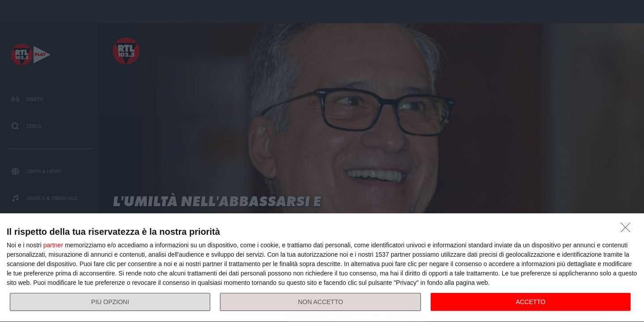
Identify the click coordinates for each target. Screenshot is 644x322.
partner (53, 245)
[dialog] (322, 268)
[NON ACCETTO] (628, 230)
